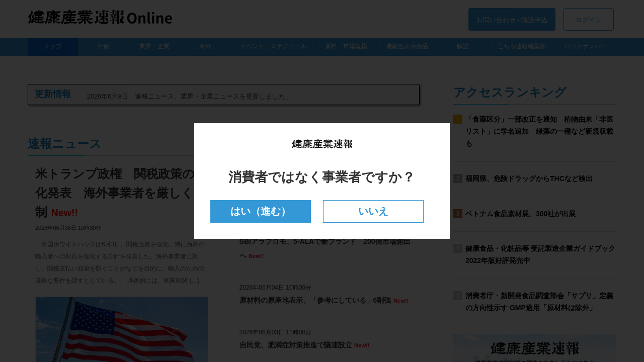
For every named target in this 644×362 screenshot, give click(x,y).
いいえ (374, 211)
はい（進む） (260, 211)
